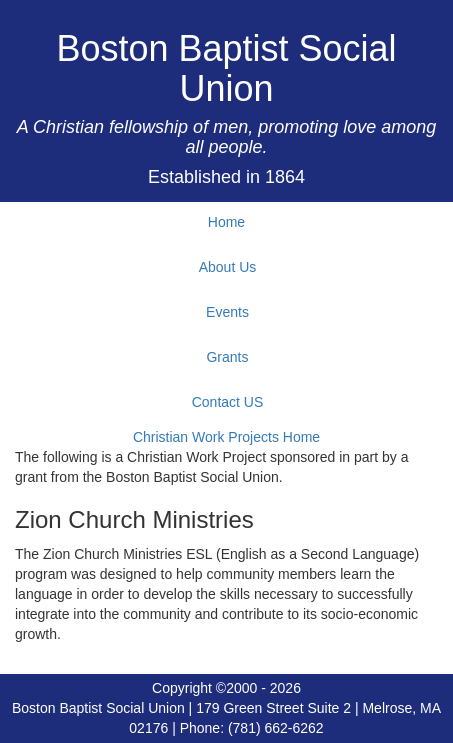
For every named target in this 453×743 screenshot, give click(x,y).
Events (227, 312)
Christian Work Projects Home (226, 437)
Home (226, 222)
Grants (227, 357)
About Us (228, 267)
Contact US (228, 402)
